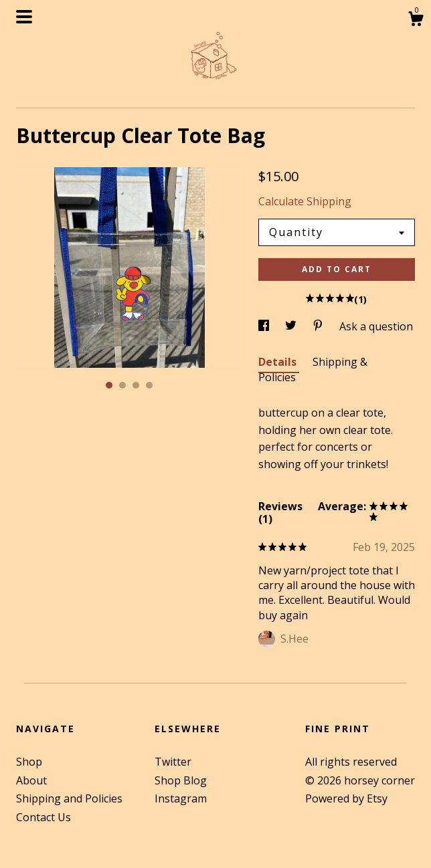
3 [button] (136, 385)
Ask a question (376, 326)
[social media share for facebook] (265, 326)
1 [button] (109, 385)
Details (279, 362)
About (31, 780)
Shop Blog (181, 780)
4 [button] (149, 385)
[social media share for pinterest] (319, 326)
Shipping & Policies (313, 369)
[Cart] (416, 20)
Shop (29, 762)
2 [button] (122, 385)
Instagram (181, 798)
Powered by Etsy (346, 798)
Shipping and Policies (69, 798)
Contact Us (44, 817)
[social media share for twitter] (292, 326)
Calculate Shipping (305, 201)
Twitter (173, 762)
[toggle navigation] (24, 17)
